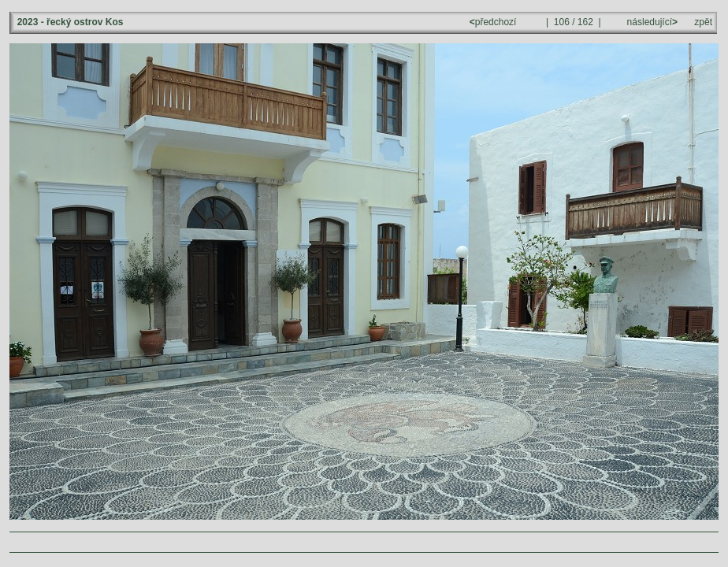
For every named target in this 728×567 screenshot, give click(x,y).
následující (651, 22)
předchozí (494, 22)
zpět (703, 22)
